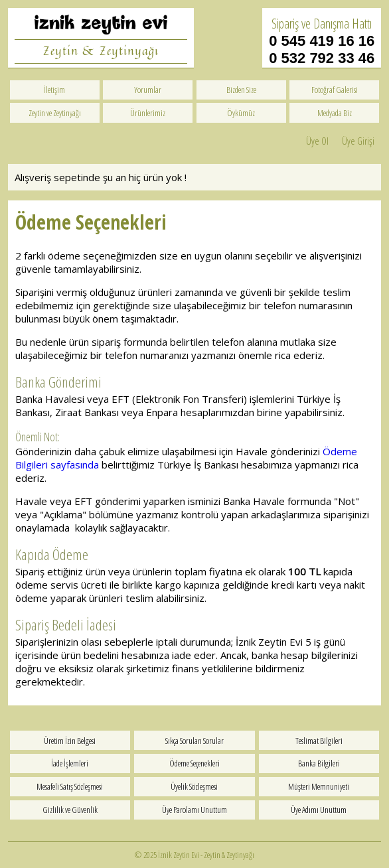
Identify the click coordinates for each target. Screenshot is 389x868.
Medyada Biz (335, 113)
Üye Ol (317, 141)
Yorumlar (148, 90)
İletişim (54, 90)
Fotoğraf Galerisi (335, 90)
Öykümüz (241, 113)
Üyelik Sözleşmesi (194, 786)
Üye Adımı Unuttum (319, 810)
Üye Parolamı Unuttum (194, 810)
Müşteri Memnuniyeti (319, 786)
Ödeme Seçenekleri (194, 763)
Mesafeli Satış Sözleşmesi (70, 786)
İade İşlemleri (70, 763)
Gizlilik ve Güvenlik (70, 810)
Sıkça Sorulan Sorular (194, 741)
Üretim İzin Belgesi (70, 741)
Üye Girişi (358, 141)
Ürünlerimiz (148, 113)
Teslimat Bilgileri (319, 741)
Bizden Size (241, 90)
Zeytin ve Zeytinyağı (55, 113)
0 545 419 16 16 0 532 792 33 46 (322, 49)
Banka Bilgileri (319, 763)
